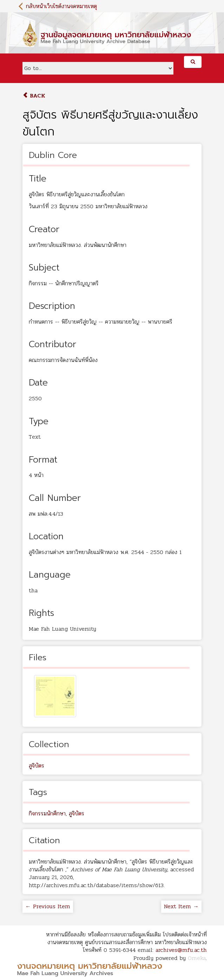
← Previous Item (48, 906)
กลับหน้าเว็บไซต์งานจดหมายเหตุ (61, 6)
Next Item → (181, 906)
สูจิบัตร (37, 766)
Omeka (197, 958)
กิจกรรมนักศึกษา (47, 813)
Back (34, 96)
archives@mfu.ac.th (181, 950)
